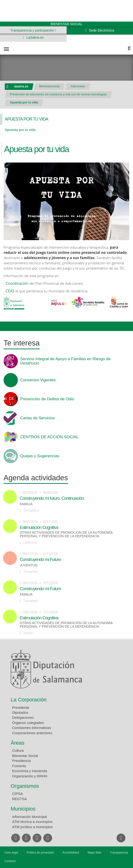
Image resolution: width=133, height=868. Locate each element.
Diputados (20, 712)
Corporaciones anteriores (32, 733)
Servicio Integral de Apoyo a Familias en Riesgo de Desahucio (65, 361)
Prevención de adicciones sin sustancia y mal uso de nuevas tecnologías (58, 94)
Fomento (19, 766)
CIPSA (17, 794)
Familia (26, 504)
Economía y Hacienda (30, 771)
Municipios (23, 809)
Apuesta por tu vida (24, 103)
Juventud (29, 565)
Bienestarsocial (49, 86)
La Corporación (29, 700)
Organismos (25, 786)
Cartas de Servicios (38, 418)
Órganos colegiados (28, 723)
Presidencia (21, 761)
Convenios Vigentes (38, 380)
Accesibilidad (71, 853)
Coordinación (18, 283)
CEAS (10, 291)
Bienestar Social (25, 756)
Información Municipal (30, 817)
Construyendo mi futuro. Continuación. (52, 498)
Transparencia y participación (33, 30)
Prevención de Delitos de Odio (47, 399)
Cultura (18, 750)
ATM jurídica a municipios (32, 827)
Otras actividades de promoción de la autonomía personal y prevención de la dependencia (66, 534)
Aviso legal (11, 853)
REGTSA (20, 799)
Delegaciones (23, 717)
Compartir (6, 326)
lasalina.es (21, 86)
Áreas (17, 743)
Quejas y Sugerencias (40, 456)
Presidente (21, 707)
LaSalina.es (35, 37)
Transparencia (119, 853)
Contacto (10, 861)
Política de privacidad (40, 853)
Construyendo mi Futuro (40, 560)
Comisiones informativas (32, 728)
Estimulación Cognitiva (39, 527)
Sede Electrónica (101, 30)
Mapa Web (94, 853)
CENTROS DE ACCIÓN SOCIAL (49, 437)
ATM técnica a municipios (32, 822)
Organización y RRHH (30, 776)
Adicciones (78, 86)
